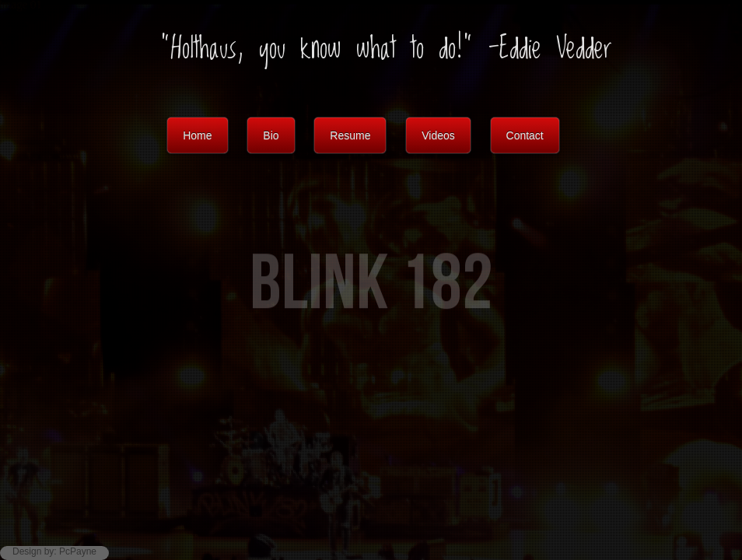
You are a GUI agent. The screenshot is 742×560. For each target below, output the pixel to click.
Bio (271, 135)
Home (197, 135)
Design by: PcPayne (54, 551)
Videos (438, 135)
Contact (525, 135)
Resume (350, 135)
